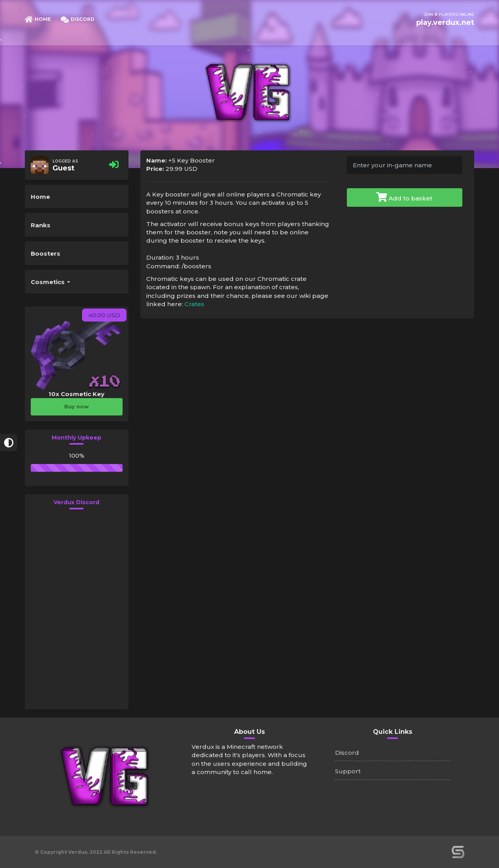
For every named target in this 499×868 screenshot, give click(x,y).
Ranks (41, 225)
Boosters (46, 253)
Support (348, 771)
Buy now (76, 406)
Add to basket (404, 197)
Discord (347, 753)
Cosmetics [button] (50, 282)
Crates (194, 304)
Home (40, 197)
